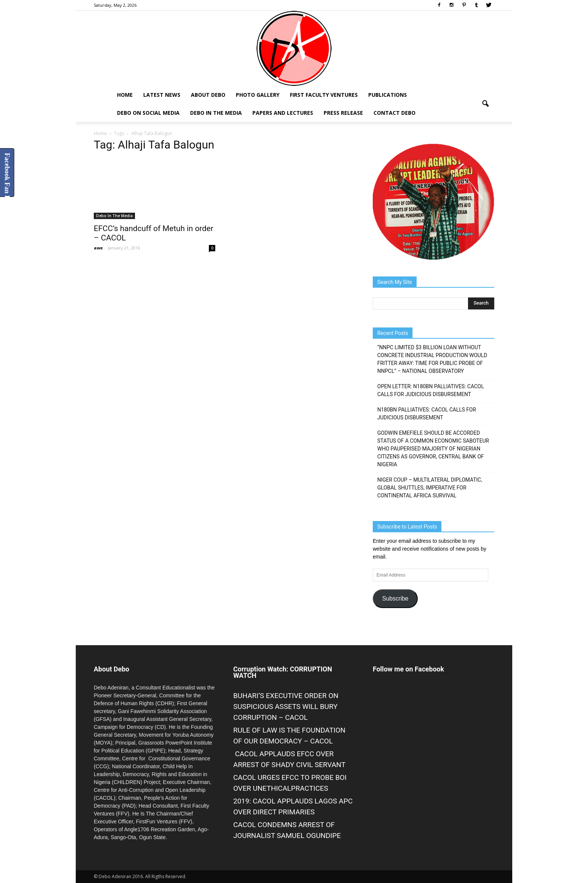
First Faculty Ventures (324, 95)
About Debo (208, 95)
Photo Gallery (258, 95)
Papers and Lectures (283, 113)
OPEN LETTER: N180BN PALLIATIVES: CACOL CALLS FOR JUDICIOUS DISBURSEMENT (431, 390)
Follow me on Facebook (408, 669)
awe (98, 248)
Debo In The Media (216, 113)
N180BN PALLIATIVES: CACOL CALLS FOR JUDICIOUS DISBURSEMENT (427, 414)
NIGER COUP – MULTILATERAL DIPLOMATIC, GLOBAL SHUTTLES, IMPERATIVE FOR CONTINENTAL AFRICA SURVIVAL (430, 488)
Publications (388, 95)
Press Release (343, 113)
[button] (485, 104)
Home (125, 95)
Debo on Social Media (148, 113)
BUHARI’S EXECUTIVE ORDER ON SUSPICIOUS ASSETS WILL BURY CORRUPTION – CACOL (286, 707)
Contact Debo (394, 113)
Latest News (162, 95)
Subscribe (395, 598)
